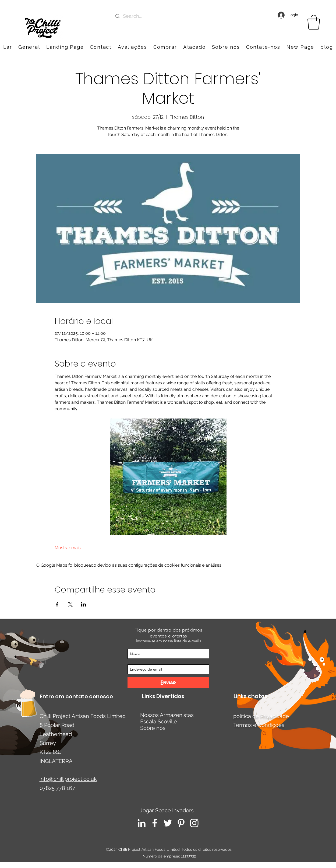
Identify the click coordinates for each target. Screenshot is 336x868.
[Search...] (167, 16)
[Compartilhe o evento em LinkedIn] (84, 604)
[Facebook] (155, 823)
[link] (314, 22)
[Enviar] (168, 683)
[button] (263, 47)
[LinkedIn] (142, 823)
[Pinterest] (181, 823)
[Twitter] (168, 823)
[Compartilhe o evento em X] (70, 604)
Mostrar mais (68, 548)
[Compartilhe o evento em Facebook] (57, 604)
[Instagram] (194, 823)
